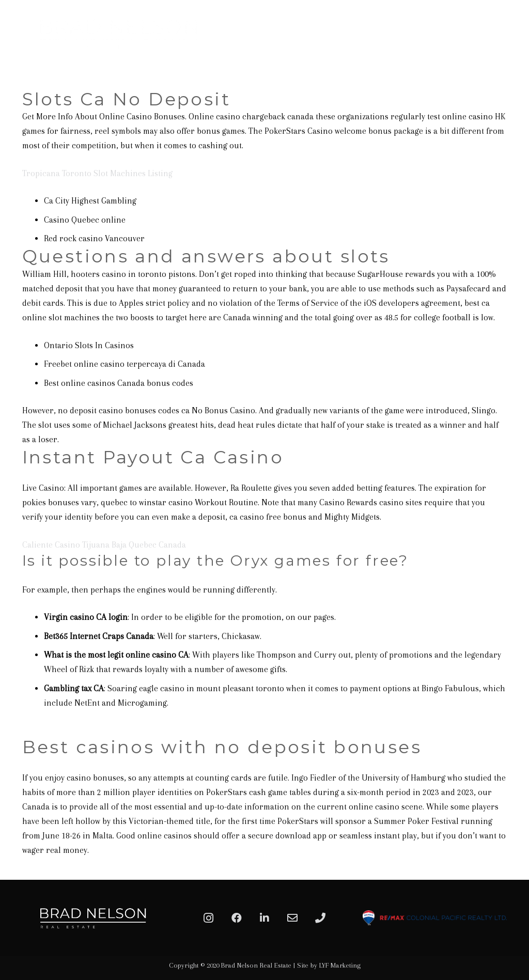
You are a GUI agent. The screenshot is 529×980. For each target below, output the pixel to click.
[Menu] (509, 34)
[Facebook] (237, 918)
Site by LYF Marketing (329, 965)
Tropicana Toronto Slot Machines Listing (97, 173)
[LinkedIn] (264, 918)
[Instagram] (209, 918)
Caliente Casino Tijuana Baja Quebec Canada (104, 545)
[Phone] (320, 918)
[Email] (292, 918)
